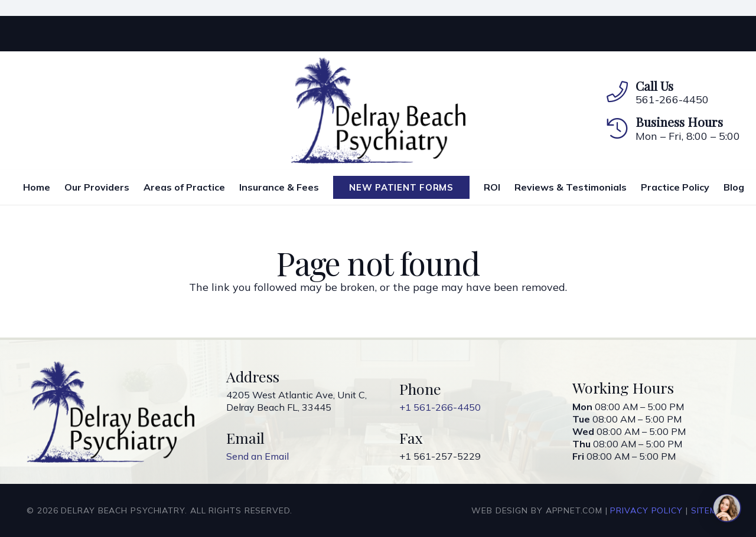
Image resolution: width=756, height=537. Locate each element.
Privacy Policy (646, 510)
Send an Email (258, 456)
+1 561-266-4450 (440, 407)
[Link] (378, 110)
